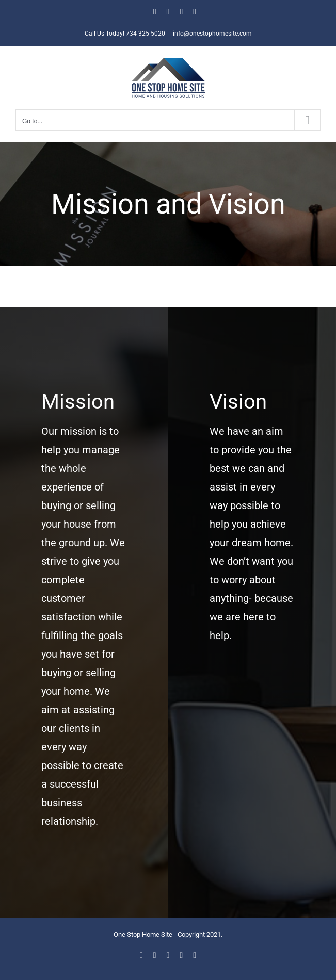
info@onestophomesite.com (212, 34)
